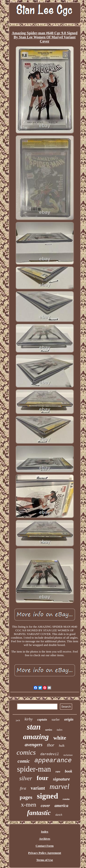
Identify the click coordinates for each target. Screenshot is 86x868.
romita (66, 799)
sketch (59, 815)
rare (58, 772)
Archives (45, 839)
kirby (29, 719)
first (23, 788)
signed (48, 796)
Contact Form (44, 846)
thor (51, 745)
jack (18, 720)
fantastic (39, 813)
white (60, 738)
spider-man (34, 769)
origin (69, 719)
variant (38, 788)
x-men (28, 805)
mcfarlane (68, 755)
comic (24, 761)
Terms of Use (44, 860)
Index (45, 832)
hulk (62, 746)
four (43, 778)
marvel (59, 787)
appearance (53, 761)
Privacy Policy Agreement (45, 853)
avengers (34, 745)
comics (26, 752)
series (49, 730)
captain (42, 720)
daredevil (50, 754)
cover (45, 806)
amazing (36, 737)
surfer (56, 719)
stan (34, 727)
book (69, 771)
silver (26, 778)
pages (26, 797)
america (61, 806)
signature (61, 779)
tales (60, 730)
